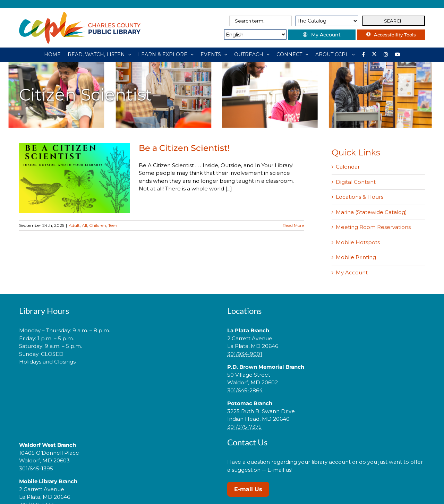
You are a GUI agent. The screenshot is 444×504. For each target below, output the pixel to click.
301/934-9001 (245, 354)
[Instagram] (386, 54)
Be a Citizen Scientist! (184, 148)
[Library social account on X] (374, 54)
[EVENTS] (214, 54)
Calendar (348, 167)
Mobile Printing (356, 257)
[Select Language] (252, 35)
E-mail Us (248, 489)
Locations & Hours (360, 197)
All (84, 225)
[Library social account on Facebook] (363, 54)
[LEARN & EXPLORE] (166, 54)
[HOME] (52, 54)
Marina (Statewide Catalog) (371, 212)
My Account (352, 272)
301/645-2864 (245, 390)
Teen (113, 225)
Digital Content (356, 182)
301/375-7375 (244, 427)
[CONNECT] (292, 54)
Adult (74, 225)
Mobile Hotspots (358, 242)
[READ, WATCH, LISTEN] (99, 54)
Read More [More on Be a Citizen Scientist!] (293, 225)
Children (98, 225)
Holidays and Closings (47, 362)
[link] (118, 384)
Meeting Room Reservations (373, 227)
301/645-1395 (36, 468)
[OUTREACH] (252, 54)
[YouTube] (398, 54)
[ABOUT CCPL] (335, 54)
